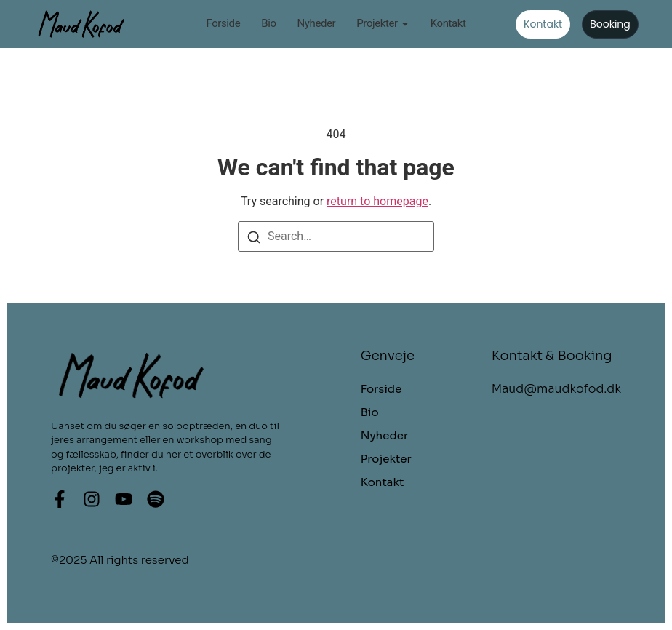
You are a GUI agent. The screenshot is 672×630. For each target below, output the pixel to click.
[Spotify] (156, 499)
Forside (223, 24)
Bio (268, 24)
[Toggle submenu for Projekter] (404, 24)
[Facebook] (60, 499)
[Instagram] (92, 499)
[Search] (254, 236)
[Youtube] (124, 499)
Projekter (377, 24)
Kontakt (448, 24)
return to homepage (377, 201)
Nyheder (317, 24)
